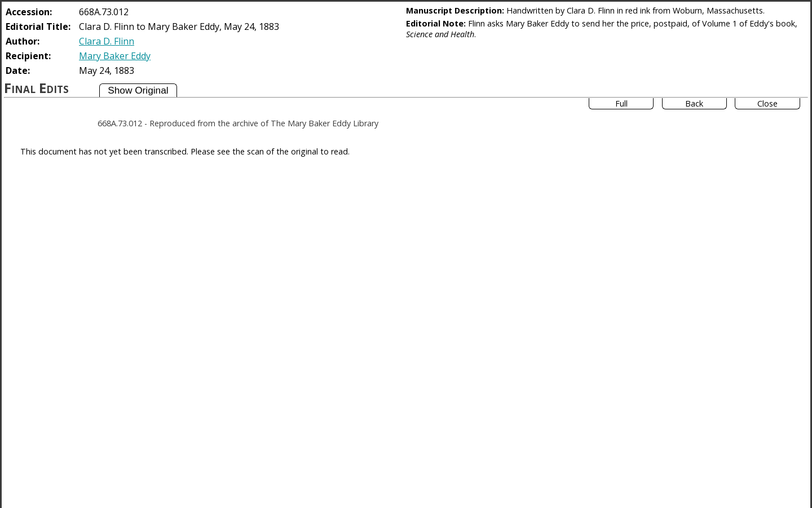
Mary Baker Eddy (115, 56)
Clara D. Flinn (107, 41)
